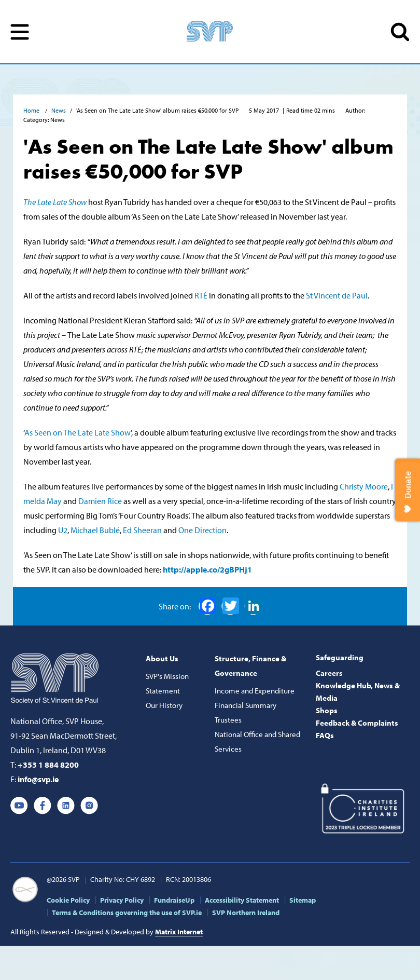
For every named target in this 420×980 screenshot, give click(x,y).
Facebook (208, 606)
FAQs (325, 735)
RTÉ (201, 295)
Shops (327, 710)
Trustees (228, 720)
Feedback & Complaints (357, 723)
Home (32, 110)
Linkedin (66, 806)
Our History (164, 705)
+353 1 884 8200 (48, 765)
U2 (63, 530)
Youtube (19, 806)
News (59, 110)
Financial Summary (246, 705)
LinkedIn (254, 606)
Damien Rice (101, 501)
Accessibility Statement (242, 900)
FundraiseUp (174, 900)
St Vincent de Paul (337, 295)
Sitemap (303, 900)
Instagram (89, 806)
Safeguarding (340, 657)
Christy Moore (364, 486)
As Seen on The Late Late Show (78, 432)
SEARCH (400, 32)
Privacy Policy (122, 900)
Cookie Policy (68, 900)
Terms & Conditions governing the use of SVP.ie (127, 913)
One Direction (202, 530)
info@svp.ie (38, 779)
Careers (329, 673)
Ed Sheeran (142, 530)
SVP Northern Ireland (246, 913)
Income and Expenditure (255, 691)
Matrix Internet (179, 932)
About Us (162, 658)
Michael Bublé (95, 530)
